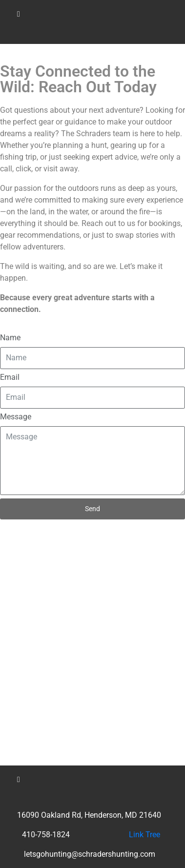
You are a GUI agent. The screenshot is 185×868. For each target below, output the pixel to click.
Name (10, 338)
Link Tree (144, 835)
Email (10, 377)
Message (16, 417)
